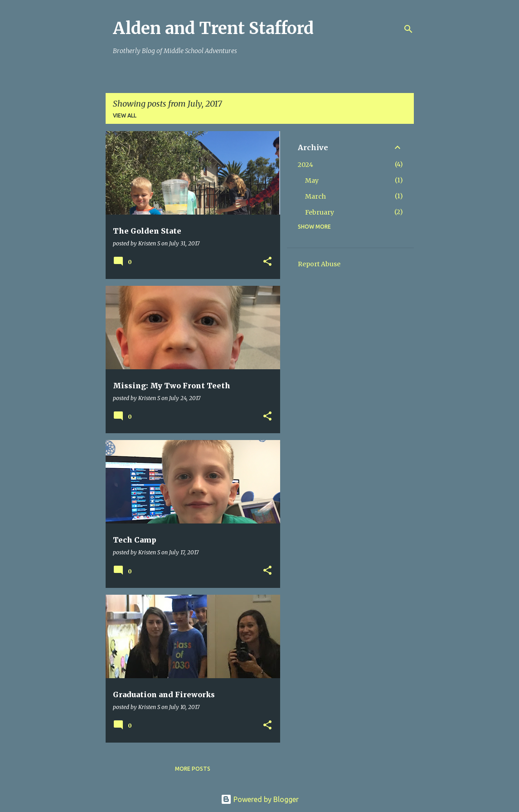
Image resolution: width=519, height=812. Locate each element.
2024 (306, 165)
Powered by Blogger (260, 799)
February (320, 212)
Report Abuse (319, 264)
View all (125, 115)
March (315, 196)
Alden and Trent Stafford (213, 28)
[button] (267, 262)
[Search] (408, 29)
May (312, 181)
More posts (193, 769)
